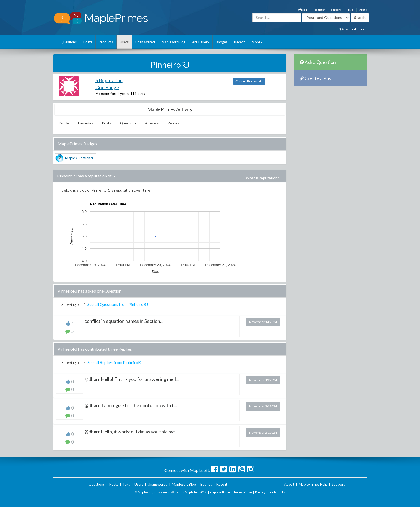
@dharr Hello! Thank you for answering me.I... (132, 379)
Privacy (260, 492)
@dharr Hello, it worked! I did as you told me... (131, 432)
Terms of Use (243, 492)
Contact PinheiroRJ (249, 81)
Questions (69, 42)
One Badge (107, 87)
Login (303, 10)
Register (319, 10)
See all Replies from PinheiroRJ (115, 362)
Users (124, 42)
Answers (152, 123)
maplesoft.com (220, 492)
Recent (239, 42)
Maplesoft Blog (173, 42)
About (363, 10)
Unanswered (145, 42)
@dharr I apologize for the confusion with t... (131, 405)
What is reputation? (262, 178)
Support (336, 10)
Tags (126, 484)
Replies (173, 123)
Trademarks (277, 492)
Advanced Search (353, 29)
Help (350, 10)
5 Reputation (109, 80)
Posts (88, 42)
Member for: (106, 94)
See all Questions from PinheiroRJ (118, 304)
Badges (222, 42)
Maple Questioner (79, 158)
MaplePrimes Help (313, 484)
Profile (64, 123)
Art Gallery (201, 42)
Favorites (86, 123)
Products (106, 42)
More (257, 42)
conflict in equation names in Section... (124, 321)
